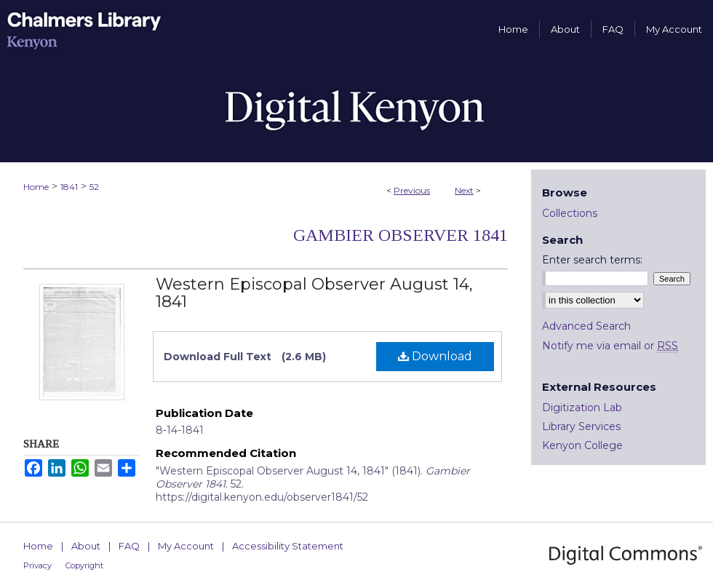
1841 (69, 187)
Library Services (581, 426)
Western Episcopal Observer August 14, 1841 (314, 293)
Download (435, 356)
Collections (570, 213)
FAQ (129, 546)
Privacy (37, 565)
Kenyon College (582, 445)
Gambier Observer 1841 (401, 235)
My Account (186, 546)
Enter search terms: (592, 260)
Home (36, 187)
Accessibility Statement (288, 546)
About (86, 546)
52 (94, 187)
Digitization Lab (582, 408)
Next (464, 190)
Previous (412, 190)
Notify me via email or (610, 346)
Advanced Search (586, 326)
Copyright (84, 565)
